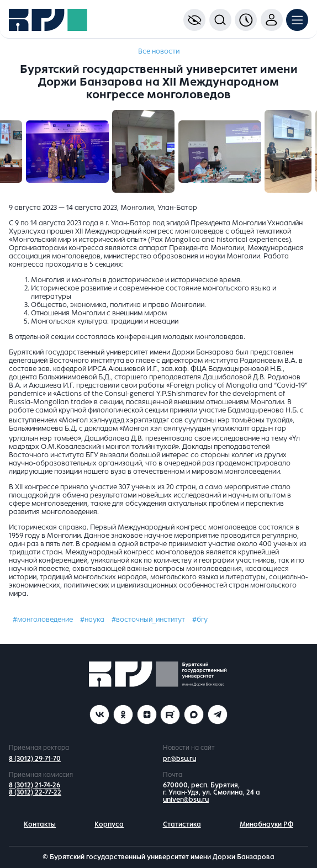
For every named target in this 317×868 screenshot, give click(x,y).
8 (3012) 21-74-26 (35, 785)
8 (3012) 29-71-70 (35, 759)
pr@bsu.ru (179, 759)
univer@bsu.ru (186, 800)
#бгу (200, 620)
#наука (92, 620)
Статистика (182, 824)
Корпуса (109, 824)
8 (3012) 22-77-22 (35, 792)
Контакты (40, 824)
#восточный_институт (148, 620)
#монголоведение (43, 620)
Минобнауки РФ (266, 824)
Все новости (159, 51)
